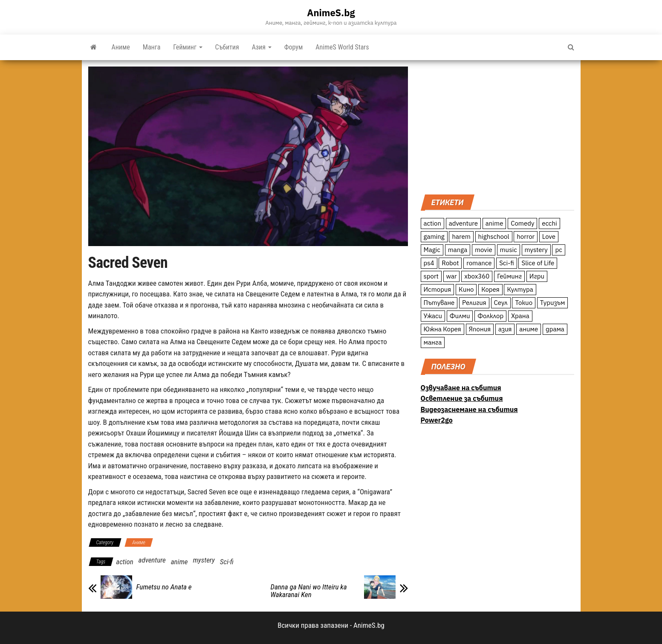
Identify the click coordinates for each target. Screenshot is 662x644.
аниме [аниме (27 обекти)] (529, 329)
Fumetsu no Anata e (164, 587)
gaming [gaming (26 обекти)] (434, 236)
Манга (152, 47)
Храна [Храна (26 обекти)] (520, 316)
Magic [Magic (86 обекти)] (432, 250)
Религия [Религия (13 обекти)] (474, 303)
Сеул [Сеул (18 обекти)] (501, 303)
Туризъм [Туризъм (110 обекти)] (553, 303)
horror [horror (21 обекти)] (526, 236)
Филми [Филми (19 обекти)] (460, 316)
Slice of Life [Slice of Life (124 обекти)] (538, 263)
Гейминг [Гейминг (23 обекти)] (509, 276)
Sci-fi (227, 562)
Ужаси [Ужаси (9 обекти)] (433, 316)
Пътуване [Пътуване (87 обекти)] (439, 303)
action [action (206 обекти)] (433, 223)
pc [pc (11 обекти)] (558, 250)
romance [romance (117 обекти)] (479, 263)
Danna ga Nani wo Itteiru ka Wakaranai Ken (309, 591)
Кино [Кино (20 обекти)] (466, 289)
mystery (204, 560)
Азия (262, 47)
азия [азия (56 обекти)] (505, 329)
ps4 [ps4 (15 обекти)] (429, 263)
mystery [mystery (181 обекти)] (536, 250)
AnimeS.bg (331, 13)
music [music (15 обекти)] (509, 250)
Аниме (121, 47)
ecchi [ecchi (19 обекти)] (549, 223)
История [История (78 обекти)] (438, 289)
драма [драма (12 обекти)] (555, 329)
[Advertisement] (497, 126)
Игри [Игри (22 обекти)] (537, 276)
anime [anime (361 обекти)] (494, 223)
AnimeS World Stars (342, 47)
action (124, 562)
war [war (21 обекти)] (452, 276)
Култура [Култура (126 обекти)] (520, 289)
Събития (227, 47)
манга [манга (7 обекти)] (433, 342)
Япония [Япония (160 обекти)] (480, 329)
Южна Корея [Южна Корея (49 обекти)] (442, 329)
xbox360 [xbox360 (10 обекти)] (477, 276)
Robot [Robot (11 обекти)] (450, 263)
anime (179, 562)
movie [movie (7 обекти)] (484, 250)
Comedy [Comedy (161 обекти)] (522, 223)
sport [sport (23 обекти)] (431, 276)
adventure (152, 560)
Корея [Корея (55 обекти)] (490, 289)
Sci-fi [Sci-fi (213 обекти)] (507, 263)
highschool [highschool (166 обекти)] (494, 236)
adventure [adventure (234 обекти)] (463, 223)
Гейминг (188, 47)
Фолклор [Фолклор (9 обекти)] (490, 316)
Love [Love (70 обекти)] (549, 236)
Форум (294, 47)
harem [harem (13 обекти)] (461, 236)
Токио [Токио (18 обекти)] (524, 303)
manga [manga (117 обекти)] (458, 250)
